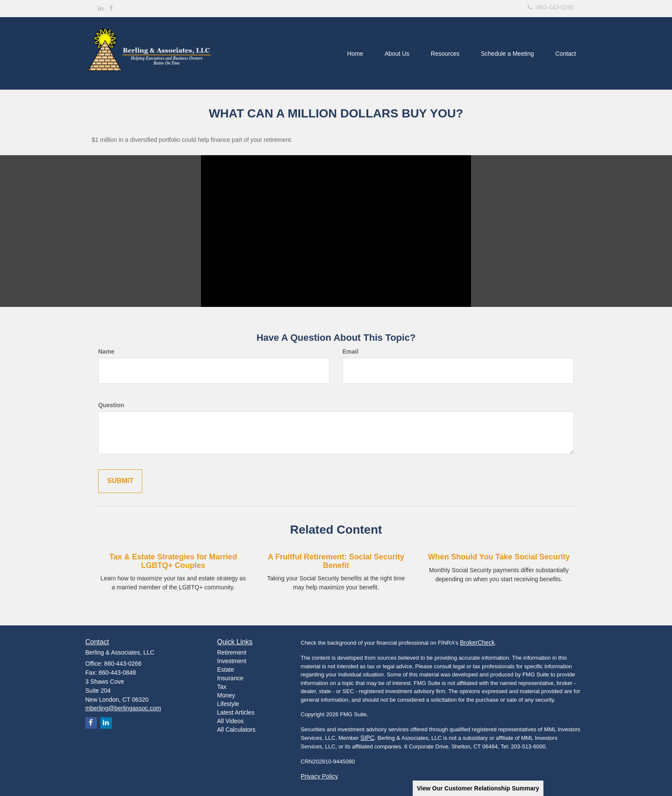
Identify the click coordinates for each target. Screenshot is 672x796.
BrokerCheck (477, 643)
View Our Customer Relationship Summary (478, 788)
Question (111, 405)
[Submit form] (120, 481)
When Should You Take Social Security (499, 557)
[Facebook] (111, 8)
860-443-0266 (551, 7)
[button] (397, 54)
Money (226, 695)
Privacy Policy (319, 776)
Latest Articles (236, 712)
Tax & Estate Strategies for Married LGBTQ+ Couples (173, 561)
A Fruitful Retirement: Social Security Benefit (336, 561)
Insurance (230, 678)
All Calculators (236, 730)
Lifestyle (228, 704)
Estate (226, 670)
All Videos (231, 721)
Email (350, 351)
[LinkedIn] (101, 8)
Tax (222, 687)
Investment (232, 661)
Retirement (232, 652)
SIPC (367, 738)
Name (106, 351)
